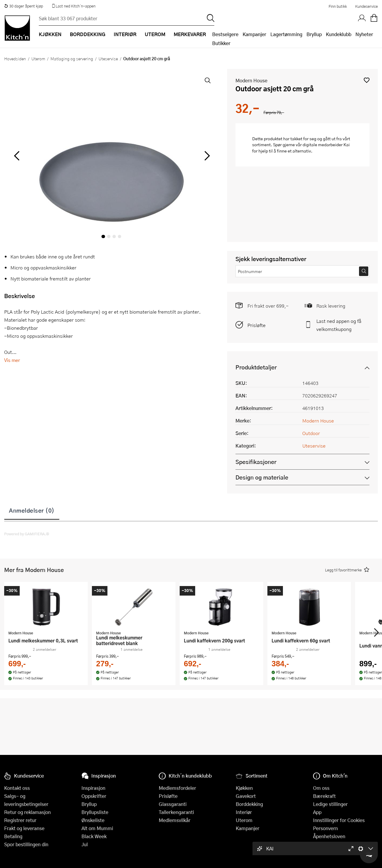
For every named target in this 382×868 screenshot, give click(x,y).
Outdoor (311, 433)
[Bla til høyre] (206, 156)
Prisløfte (257, 325)
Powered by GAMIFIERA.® (27, 534)
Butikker (221, 43)
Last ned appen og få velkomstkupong (339, 325)
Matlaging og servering (72, 58)
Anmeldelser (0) (32, 510)
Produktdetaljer (256, 367)
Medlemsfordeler (177, 788)
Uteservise (108, 58)
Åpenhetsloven (329, 836)
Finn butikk (338, 6)
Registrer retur (20, 820)
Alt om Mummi (97, 828)
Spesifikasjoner (256, 462)
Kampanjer (254, 34)
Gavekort (246, 796)
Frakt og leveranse (24, 828)
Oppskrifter (94, 796)
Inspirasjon (93, 788)
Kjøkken (244, 788)
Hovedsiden (15, 58)
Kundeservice (366, 6)
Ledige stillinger (330, 804)
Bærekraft (324, 796)
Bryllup (314, 34)
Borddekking (249, 804)
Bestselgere (225, 34)
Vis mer (12, 360)
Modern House (251, 80)
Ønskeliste (93, 820)
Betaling (13, 836)
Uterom (38, 58)
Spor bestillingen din (26, 844)
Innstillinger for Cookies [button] (339, 820)
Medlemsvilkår (175, 820)
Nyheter (364, 34)
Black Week (94, 836)
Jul (85, 844)
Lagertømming (286, 34)
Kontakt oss (17, 788)
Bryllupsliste (95, 812)
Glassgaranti (173, 804)
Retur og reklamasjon (27, 812)
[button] (367, 80)
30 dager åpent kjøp (24, 6)
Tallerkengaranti (176, 812)
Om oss (321, 788)
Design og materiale (262, 477)
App (317, 812)
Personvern (325, 828)
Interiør (244, 812)
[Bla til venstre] (17, 156)
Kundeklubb (339, 34)
